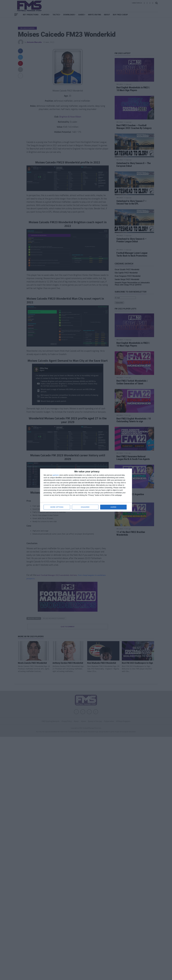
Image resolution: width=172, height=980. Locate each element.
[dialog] (86, 490)
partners (56, 475)
